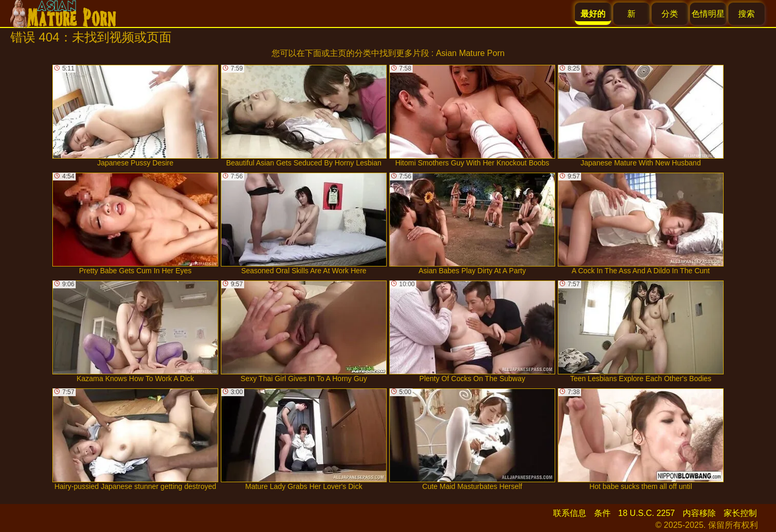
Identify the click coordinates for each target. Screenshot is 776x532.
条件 (602, 513)
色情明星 (708, 14)
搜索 (746, 14)
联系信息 (570, 513)
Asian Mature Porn (470, 53)
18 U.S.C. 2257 (647, 513)
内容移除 (699, 513)
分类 (670, 14)
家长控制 (740, 513)
